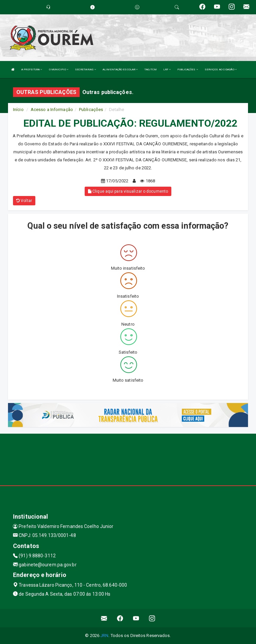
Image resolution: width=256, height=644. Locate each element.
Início (18, 109)
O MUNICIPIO (59, 69)
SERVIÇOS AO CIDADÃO (221, 69)
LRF (167, 69)
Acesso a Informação (52, 109)
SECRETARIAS (85, 69)
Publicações (91, 109)
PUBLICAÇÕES (187, 69)
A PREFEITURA (32, 69)
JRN (104, 635)
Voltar (24, 201)
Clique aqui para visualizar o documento (128, 191)
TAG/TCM (150, 69)
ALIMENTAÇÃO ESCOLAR (120, 69)
